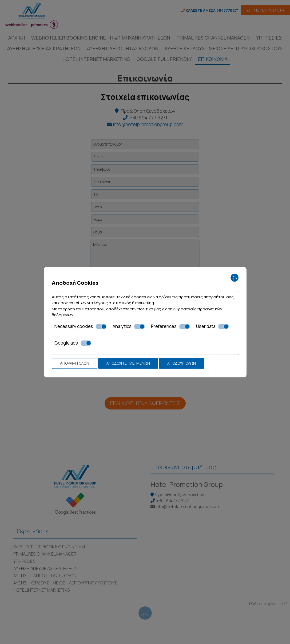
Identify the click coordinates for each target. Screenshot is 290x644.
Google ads (73, 343)
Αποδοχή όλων (182, 363)
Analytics (129, 326)
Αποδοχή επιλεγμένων (128, 363)
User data (212, 326)
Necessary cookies (80, 326)
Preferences (170, 326)
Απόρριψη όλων (75, 363)
